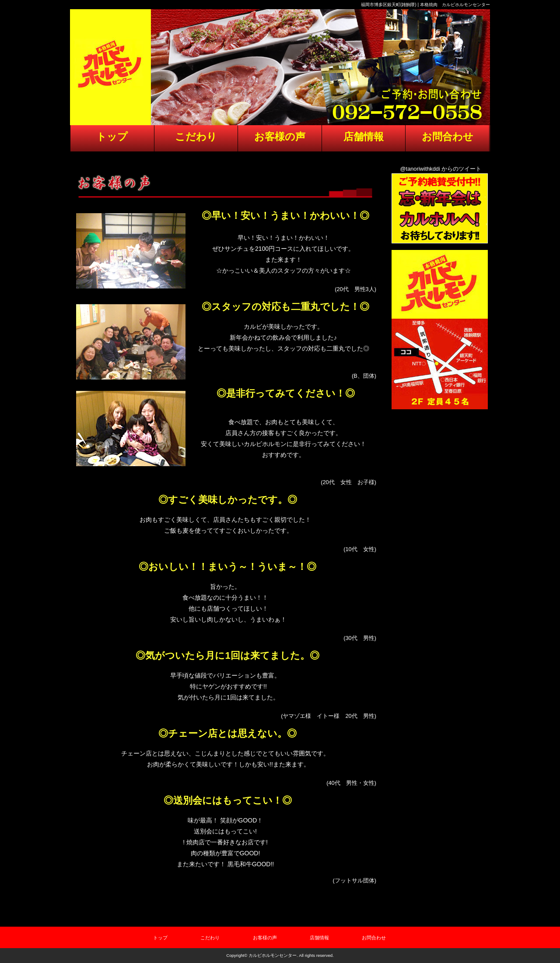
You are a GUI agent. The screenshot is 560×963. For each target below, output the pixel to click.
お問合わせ (374, 938)
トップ (160, 938)
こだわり (210, 938)
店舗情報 (319, 938)
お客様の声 (265, 938)
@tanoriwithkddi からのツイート (441, 169)
